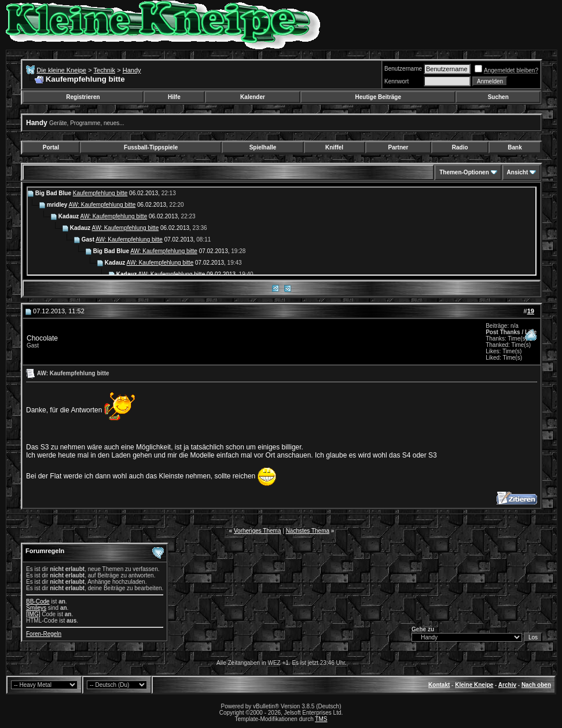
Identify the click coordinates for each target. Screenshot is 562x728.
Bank (515, 147)
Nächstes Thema (308, 531)
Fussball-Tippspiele (151, 147)
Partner (398, 147)
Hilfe (174, 97)
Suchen (498, 97)
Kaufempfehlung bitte (100, 193)
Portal (51, 147)
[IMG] (33, 614)
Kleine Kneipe (474, 685)
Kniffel (334, 147)
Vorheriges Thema (258, 531)
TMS (321, 719)
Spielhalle (263, 147)
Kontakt (439, 685)
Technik (104, 70)
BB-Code (38, 601)
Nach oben (536, 685)
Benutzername (403, 69)
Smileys (36, 608)
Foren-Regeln (44, 634)
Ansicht (518, 172)
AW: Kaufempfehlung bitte (102, 205)
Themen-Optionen (464, 172)
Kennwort (396, 81)
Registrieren (83, 97)
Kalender (253, 97)
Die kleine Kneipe (61, 70)
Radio (460, 147)
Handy (132, 70)
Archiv (507, 685)
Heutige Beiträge (378, 97)
